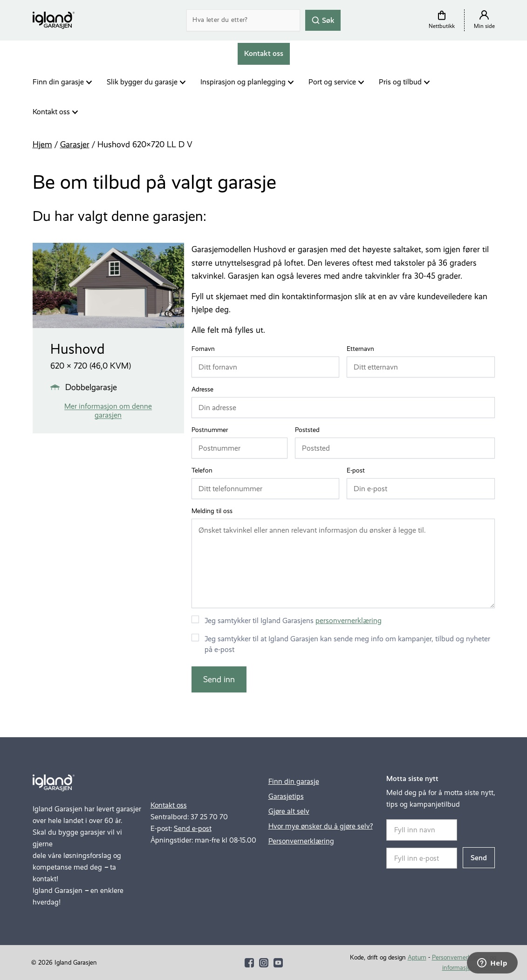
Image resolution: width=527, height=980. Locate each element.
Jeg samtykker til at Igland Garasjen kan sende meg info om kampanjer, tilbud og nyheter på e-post (347, 644)
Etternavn (363, 349)
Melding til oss (212, 511)
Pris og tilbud (400, 82)
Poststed (309, 430)
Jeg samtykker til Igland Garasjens (293, 620)
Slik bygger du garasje (142, 82)
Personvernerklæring (301, 841)
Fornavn (205, 349)
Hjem (42, 144)
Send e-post (193, 828)
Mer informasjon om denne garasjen (108, 411)
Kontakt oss (51, 112)
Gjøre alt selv (289, 811)
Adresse (205, 390)
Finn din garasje (58, 82)
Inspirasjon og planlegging (243, 82)
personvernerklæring (349, 620)
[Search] (243, 20)
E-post (358, 471)
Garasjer (75, 144)
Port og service (332, 82)
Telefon (204, 471)
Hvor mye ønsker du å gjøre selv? (321, 826)
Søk (323, 20)
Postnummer (212, 430)
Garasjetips (286, 796)
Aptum (417, 957)
